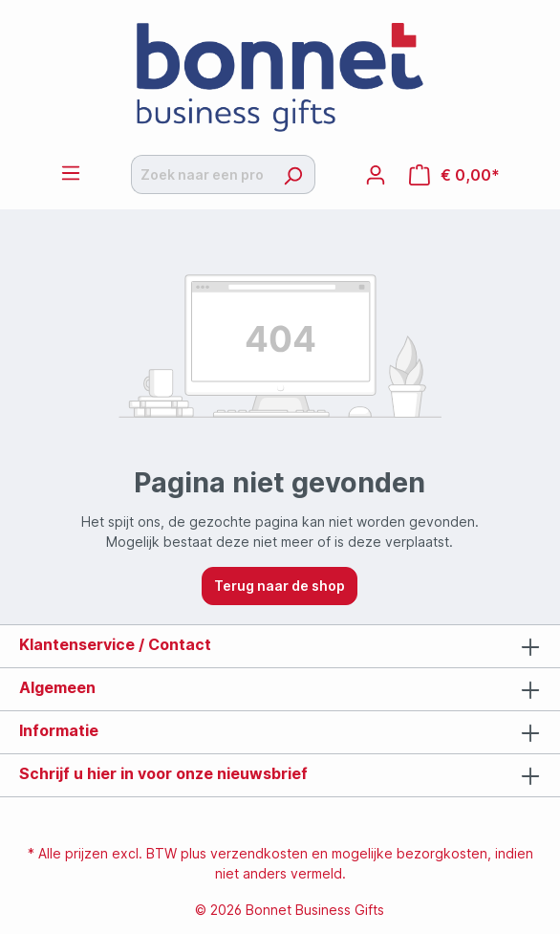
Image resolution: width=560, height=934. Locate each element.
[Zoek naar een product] (201, 174)
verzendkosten (259, 853)
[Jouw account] (376, 175)
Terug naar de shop (280, 586)
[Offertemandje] (454, 175)
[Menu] (71, 173)
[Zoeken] (293, 174)
